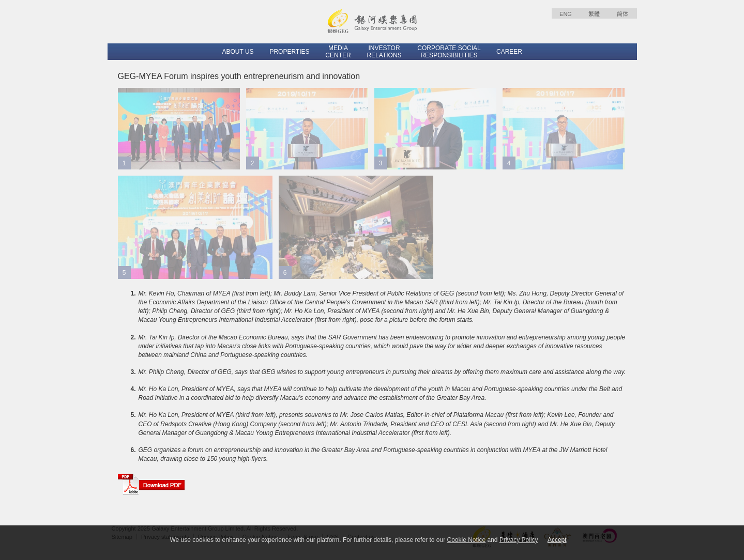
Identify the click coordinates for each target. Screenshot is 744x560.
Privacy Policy (519, 540)
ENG (566, 14)
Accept (557, 540)
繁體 (594, 14)
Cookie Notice (466, 540)
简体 (622, 14)
